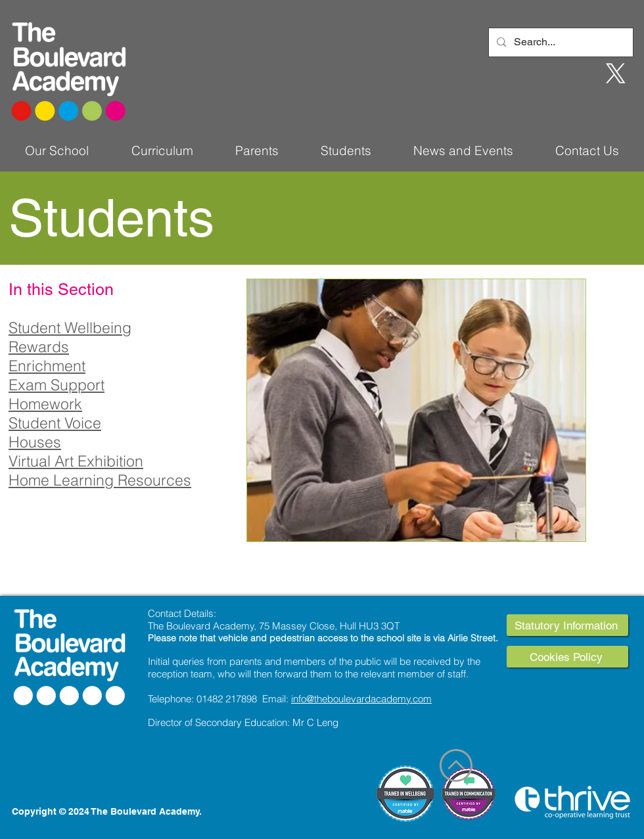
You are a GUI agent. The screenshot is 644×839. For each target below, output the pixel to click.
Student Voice (55, 423)
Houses (35, 442)
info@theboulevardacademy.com (361, 699)
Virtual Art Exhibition (76, 461)
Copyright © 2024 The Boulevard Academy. (107, 811)
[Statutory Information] (567, 625)
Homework (45, 404)
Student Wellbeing (70, 328)
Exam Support (57, 385)
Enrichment (47, 366)
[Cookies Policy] (567, 657)
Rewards (39, 347)
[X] (616, 74)
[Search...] (560, 42)
